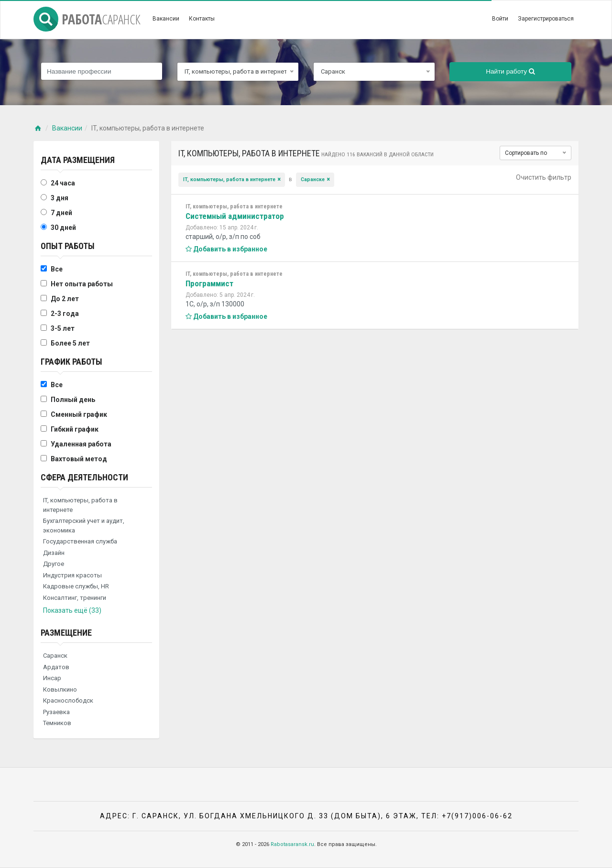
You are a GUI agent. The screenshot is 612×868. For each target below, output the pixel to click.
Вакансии (166, 19)
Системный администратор (235, 216)
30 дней (63, 228)
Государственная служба (80, 541)
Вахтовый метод (79, 459)
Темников (57, 723)
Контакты (202, 19)
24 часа (63, 183)
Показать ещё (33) (72, 610)
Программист (209, 283)
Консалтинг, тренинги (75, 598)
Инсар (52, 678)
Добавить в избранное (226, 249)
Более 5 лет (70, 343)
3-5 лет (63, 328)
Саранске (313, 179)
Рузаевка (56, 712)
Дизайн (54, 553)
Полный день (73, 400)
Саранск (55, 656)
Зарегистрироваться (546, 19)
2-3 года (65, 314)
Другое (54, 564)
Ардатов (56, 667)
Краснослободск (68, 700)
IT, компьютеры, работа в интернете (80, 505)
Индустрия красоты (72, 575)
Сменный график (79, 414)
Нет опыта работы (82, 284)
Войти (500, 19)
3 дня (60, 198)
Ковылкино (60, 689)
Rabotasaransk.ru (292, 844)
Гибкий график (75, 429)
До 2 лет (65, 299)
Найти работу (510, 71)
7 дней (61, 213)
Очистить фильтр (544, 177)
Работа (87, 19)
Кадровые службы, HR (76, 586)
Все (57, 269)
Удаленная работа (81, 444)
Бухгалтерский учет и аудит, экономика (84, 526)
